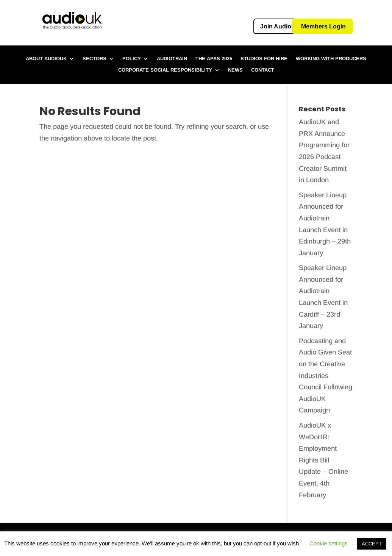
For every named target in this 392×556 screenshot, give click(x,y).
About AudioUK (46, 59)
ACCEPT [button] (372, 544)
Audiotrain (172, 59)
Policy (132, 59)
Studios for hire (264, 59)
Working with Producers (331, 59)
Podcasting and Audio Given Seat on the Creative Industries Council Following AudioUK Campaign (326, 376)
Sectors (94, 59)
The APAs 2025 (214, 59)
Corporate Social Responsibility (165, 70)
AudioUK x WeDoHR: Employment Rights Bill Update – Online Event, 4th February (323, 460)
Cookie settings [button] (329, 543)
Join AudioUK (280, 26)
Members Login (323, 26)
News (235, 70)
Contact (263, 70)
